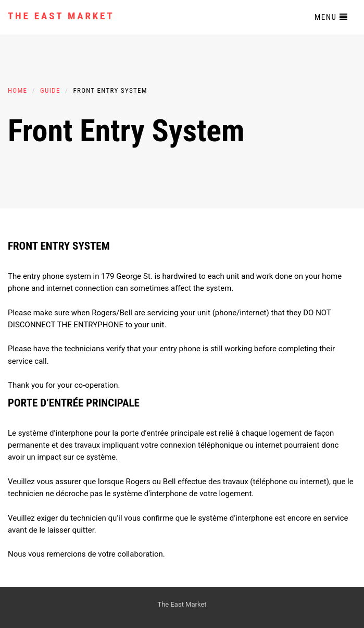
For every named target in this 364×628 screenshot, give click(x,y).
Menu (331, 17)
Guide (50, 90)
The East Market (61, 16)
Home (17, 90)
